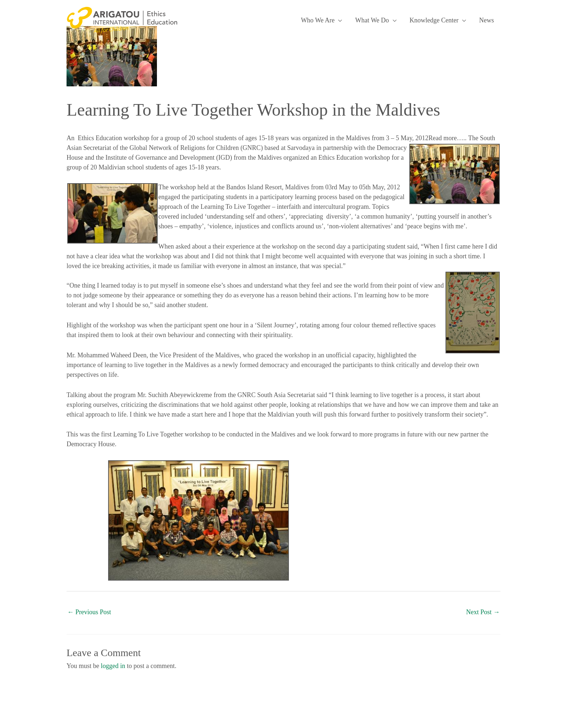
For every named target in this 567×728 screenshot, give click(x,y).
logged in (113, 666)
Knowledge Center (434, 20)
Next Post (483, 612)
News (487, 20)
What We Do (372, 20)
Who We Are (318, 20)
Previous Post (89, 612)
